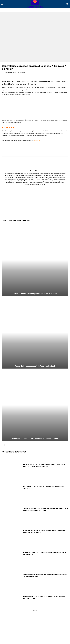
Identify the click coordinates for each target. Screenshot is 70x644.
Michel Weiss (12, 73)
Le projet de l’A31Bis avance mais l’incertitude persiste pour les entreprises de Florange (44, 465)
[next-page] (7, 445)
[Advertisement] (35, 205)
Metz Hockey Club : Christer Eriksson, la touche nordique (35, 439)
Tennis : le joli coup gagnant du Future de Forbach (35, 366)
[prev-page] (3, 445)
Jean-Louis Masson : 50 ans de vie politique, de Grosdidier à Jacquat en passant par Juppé (46, 509)
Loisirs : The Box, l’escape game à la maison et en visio (35, 294)
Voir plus (35, 610)
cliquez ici (37, 141)
